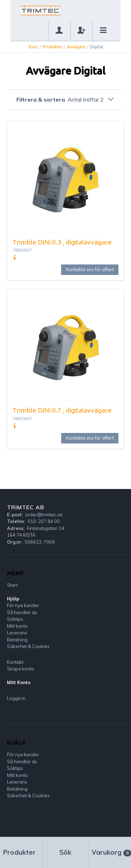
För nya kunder (23, 605)
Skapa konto (21, 669)
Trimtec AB (26, 507)
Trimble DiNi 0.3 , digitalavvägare (62, 242)
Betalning (17, 640)
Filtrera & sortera (66, 99)
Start (33, 47)
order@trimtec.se (44, 515)
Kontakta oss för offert (90, 269)
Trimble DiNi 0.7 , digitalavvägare (62, 410)
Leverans (17, 633)
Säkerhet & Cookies (28, 646)
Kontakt (15, 662)
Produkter (53, 47)
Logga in (16, 698)
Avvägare (76, 47)
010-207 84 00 (44, 521)
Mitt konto (17, 626)
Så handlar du (22, 612)
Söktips (15, 619)
